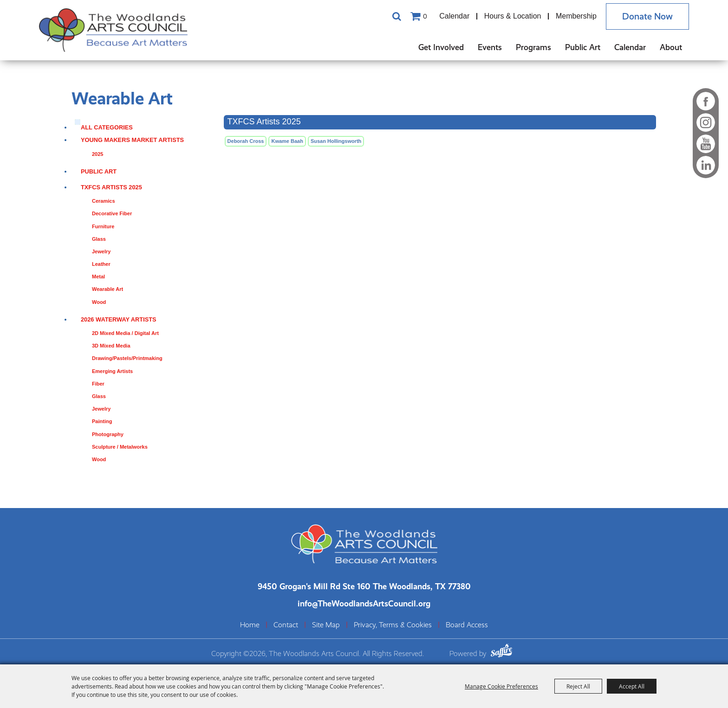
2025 (97, 154)
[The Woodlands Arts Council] (113, 30)
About (671, 47)
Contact (286, 625)
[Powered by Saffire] (501, 652)
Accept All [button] (632, 686)
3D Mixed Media (111, 346)
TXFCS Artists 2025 (111, 187)
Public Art (583, 47)
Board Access (467, 625)
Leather (101, 264)
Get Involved (441, 47)
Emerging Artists (112, 371)
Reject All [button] (578, 686)
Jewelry (101, 251)
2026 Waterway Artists (119, 319)
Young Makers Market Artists (132, 140)
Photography (108, 434)
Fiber (98, 384)
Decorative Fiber (112, 213)
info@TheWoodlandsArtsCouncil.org (364, 603)
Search (396, 16)
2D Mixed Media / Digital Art (125, 333)
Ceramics (104, 201)
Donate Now (647, 16)
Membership (576, 16)
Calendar (454, 16)
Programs (533, 47)
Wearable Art (107, 289)
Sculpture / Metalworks (120, 447)
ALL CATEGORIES (107, 127)
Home (250, 625)
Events (490, 47)
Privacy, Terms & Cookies (393, 625)
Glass (99, 239)
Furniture (103, 226)
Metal (98, 277)
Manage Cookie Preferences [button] (501, 686)
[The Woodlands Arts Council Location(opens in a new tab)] (364, 586)
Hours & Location (513, 16)
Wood (99, 302)
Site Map (326, 625)
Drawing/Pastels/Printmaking (127, 358)
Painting (102, 421)
